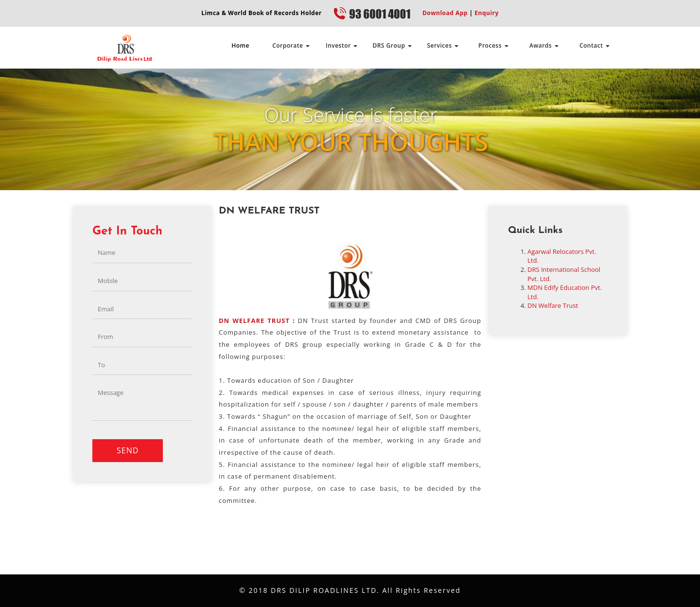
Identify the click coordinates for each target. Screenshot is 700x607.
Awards (544, 45)
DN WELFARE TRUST (254, 321)
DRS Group (392, 45)
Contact (595, 45)
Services (443, 45)
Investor (341, 45)
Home (240, 45)
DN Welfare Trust (553, 305)
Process (493, 45)
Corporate (291, 45)
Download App (445, 13)
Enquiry (486, 13)
